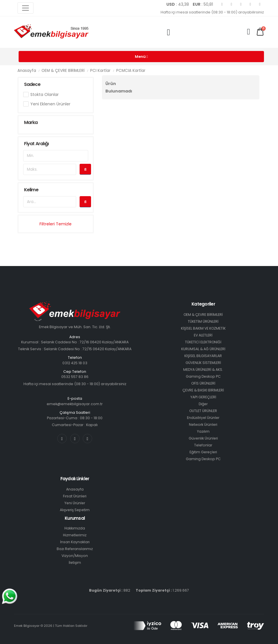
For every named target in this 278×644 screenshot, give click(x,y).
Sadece (32, 84)
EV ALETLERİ (203, 335)
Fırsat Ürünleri (75, 496)
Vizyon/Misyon (75, 556)
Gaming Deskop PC (203, 376)
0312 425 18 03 (75, 363)
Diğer (203, 404)
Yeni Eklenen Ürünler (50, 104)
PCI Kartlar (100, 71)
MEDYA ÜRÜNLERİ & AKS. (203, 370)
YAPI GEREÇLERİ (203, 397)
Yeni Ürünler (75, 503)
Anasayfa (27, 71)
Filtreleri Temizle (56, 224)
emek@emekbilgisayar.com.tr (75, 404)
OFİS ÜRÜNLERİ (203, 383)
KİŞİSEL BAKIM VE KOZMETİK (203, 328)
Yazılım (203, 431)
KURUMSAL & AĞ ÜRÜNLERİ (203, 349)
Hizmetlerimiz (75, 535)
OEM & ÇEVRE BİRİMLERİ (63, 71)
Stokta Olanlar (45, 94)
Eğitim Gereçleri (203, 452)
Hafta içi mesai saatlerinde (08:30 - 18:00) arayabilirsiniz (212, 12)
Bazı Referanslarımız (75, 549)
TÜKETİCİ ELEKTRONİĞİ (203, 342)
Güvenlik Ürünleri (203, 438)
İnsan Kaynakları (75, 542)
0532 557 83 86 (75, 377)
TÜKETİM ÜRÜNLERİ (203, 321)
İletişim (75, 563)
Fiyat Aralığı (37, 144)
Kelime (31, 190)
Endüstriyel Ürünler (203, 418)
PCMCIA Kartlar (131, 71)
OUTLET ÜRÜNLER (203, 411)
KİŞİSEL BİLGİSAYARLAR (203, 356)
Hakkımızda (75, 528)
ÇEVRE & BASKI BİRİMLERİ (203, 390)
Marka (31, 122)
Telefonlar (203, 445)
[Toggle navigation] (25, 8)
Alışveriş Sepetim (75, 510)
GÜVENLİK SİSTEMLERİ (203, 363)
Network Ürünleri (203, 425)
